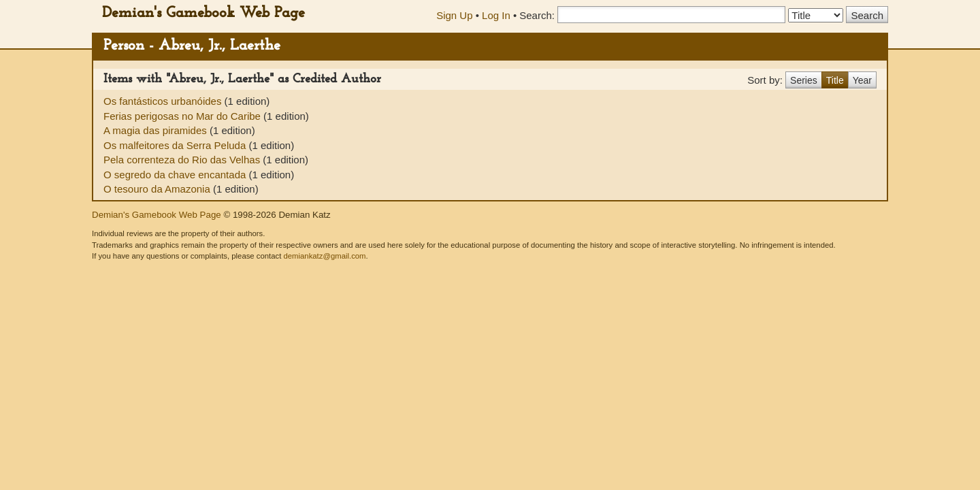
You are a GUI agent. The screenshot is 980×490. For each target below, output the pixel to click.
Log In (496, 15)
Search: (537, 15)
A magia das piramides (157, 130)
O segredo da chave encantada (176, 175)
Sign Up (454, 15)
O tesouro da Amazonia (158, 189)
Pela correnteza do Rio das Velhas (183, 160)
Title (835, 80)
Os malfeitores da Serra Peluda (176, 145)
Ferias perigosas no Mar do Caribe (183, 116)
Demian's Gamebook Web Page (203, 13)
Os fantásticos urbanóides (164, 101)
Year (862, 80)
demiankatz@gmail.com (324, 256)
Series (804, 80)
